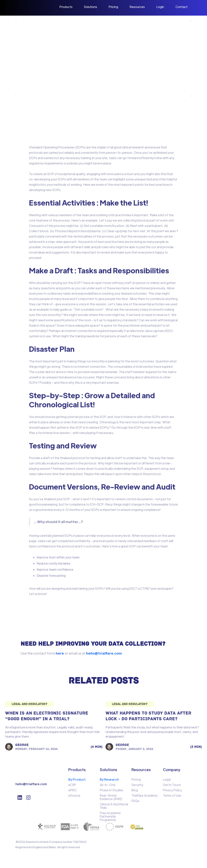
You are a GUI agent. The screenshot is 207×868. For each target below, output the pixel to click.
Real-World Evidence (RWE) (111, 799)
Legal (167, 781)
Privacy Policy (172, 792)
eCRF (72, 786)
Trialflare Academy (145, 797)
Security (137, 786)
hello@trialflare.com (31, 785)
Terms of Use (172, 797)
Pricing (136, 781)
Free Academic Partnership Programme (110, 818)
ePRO (72, 792)
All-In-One (108, 786)
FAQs (135, 802)
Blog (135, 792)
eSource (74, 797)
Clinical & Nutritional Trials (114, 807)
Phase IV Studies (112, 792)
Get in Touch (172, 786)
